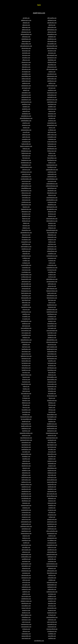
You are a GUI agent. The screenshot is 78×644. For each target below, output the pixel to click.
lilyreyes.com (26, 407)
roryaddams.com (52, 540)
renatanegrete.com (52, 533)
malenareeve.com (52, 431)
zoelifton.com (52, 638)
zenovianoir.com (26, 638)
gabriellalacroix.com (52, 279)
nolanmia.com (26, 508)
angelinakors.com (52, 102)
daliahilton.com (52, 205)
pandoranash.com (26, 524)
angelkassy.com (26, 104)
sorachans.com (52, 594)
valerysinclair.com (52, 622)
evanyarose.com (26, 270)
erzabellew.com (52, 253)
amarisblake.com (26, 76)
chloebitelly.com (52, 191)
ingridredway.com (26, 307)
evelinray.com (52, 274)
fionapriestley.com (26, 279)
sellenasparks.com (52, 571)
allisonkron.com (26, 69)
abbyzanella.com (52, 18)
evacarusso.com (52, 258)
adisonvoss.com (52, 32)
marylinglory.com (52, 445)
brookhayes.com (52, 167)
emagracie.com (52, 240)
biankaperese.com (26, 160)
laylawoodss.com (52, 384)
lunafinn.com (52, 421)
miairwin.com (26, 461)
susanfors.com (52, 601)
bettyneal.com (26, 158)
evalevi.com (52, 263)
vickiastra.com (26, 629)
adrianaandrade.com (26, 34)
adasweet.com (26, 25)
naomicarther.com (52, 482)
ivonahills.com (26, 316)
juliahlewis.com (52, 337)
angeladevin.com (52, 97)
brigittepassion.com (52, 165)
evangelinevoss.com (52, 267)
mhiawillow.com (52, 454)
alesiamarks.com (52, 41)
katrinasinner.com (52, 358)
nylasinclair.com (26, 512)
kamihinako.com (26, 349)
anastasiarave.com (52, 93)
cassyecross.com (26, 181)
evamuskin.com (26, 267)
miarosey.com (26, 468)
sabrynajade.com (26, 550)
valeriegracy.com (26, 620)
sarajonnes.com (26, 561)
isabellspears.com (52, 314)
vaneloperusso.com (26, 624)
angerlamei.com (52, 104)
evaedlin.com (26, 260)
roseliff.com (26, 543)
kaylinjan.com (52, 365)
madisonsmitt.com (52, 428)
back (39, 5)
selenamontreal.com (52, 566)
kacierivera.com (52, 344)
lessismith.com (52, 393)
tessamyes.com (26, 610)
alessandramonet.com (26, 46)
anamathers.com (26, 93)
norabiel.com (52, 508)
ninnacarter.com (52, 503)
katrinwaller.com (26, 361)
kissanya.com (26, 377)
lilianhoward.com (52, 400)
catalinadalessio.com (52, 184)
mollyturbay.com (26, 480)
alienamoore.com (52, 58)
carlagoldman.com (26, 177)
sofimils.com (52, 580)
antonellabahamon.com (26, 118)
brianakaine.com (26, 165)
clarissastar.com (26, 200)
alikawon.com (26, 60)
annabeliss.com (26, 109)
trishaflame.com (26, 617)
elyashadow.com (26, 240)
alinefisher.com (52, 60)
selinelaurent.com (26, 571)
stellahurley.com (52, 599)
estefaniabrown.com (52, 256)
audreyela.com (26, 137)
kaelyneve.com (26, 347)
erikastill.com (26, 253)
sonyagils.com (26, 585)
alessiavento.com (26, 48)
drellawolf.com (26, 221)
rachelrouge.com (52, 529)
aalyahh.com (26, 18)
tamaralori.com (52, 603)
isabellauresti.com (26, 312)
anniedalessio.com (26, 116)
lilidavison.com (26, 403)
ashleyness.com (52, 132)
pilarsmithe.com (52, 526)
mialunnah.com (52, 463)
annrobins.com (52, 116)
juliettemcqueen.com (52, 342)
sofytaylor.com (26, 582)
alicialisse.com (26, 58)
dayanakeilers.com (52, 209)
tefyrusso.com (52, 606)
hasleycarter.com (52, 293)
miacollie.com (52, 456)
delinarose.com (52, 212)
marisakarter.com (26, 442)
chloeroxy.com (52, 195)
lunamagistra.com (26, 424)
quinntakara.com (26, 529)
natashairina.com (26, 491)
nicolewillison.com (52, 496)
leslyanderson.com (26, 393)
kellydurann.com (52, 368)
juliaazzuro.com (52, 335)
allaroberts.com (26, 67)
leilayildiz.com (52, 389)
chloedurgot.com (26, 195)
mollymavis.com (52, 477)
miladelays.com (26, 470)
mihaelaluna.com (52, 468)
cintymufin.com (26, 198)
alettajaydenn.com (52, 48)
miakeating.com (26, 463)
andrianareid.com (26, 97)
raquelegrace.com (26, 531)
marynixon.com (52, 447)
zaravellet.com (52, 636)
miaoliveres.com (26, 466)
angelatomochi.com (26, 102)
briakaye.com (52, 163)
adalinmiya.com (52, 20)
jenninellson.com (52, 323)
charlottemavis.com (26, 191)
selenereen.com (26, 568)
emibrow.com (52, 242)
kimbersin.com (52, 375)
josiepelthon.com (26, 335)
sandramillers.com (26, 557)
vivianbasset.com (52, 631)
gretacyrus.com (52, 286)
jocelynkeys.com (52, 333)
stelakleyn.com (52, 596)
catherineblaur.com (26, 186)
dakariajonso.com (26, 205)
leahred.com (26, 386)
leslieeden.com (52, 391)
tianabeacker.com (52, 613)
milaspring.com (26, 473)
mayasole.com (52, 452)
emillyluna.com (26, 244)
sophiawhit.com (52, 589)
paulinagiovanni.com (26, 526)
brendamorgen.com (26, 163)
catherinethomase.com (52, 186)
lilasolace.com (26, 400)
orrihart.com (52, 517)
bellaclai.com (26, 149)
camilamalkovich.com (52, 170)
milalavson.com (52, 470)
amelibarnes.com (52, 81)
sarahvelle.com (52, 559)
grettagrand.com (26, 288)
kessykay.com (26, 372)
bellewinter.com (26, 156)
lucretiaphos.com (52, 417)
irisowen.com (26, 309)
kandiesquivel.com (52, 349)
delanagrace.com (26, 212)
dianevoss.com (26, 219)
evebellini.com (52, 272)
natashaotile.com (52, 491)
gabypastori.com (26, 281)
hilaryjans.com (52, 300)
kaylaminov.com (26, 363)
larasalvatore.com (26, 384)
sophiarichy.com (26, 589)
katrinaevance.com (52, 356)
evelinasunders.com (26, 274)
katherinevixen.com (26, 356)
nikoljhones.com (26, 501)
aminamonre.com (26, 86)
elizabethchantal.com (52, 230)
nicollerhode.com (26, 498)
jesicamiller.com (52, 326)
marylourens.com (26, 447)
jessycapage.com (26, 333)
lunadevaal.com (26, 421)
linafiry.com (52, 407)
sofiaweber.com (52, 578)
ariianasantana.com (26, 130)
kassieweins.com (26, 354)
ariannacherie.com (52, 125)
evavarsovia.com (52, 270)
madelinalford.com (52, 426)
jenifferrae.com (26, 323)
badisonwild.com (26, 144)
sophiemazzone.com (52, 592)
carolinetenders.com (26, 179)
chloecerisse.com (26, 193)
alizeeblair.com (52, 65)
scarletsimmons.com (52, 564)
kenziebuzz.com (52, 370)
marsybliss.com (52, 442)
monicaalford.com (52, 480)
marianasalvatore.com (26, 440)
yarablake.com (52, 634)
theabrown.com (26, 613)
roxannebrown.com (52, 545)
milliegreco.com (26, 475)
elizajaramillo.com (52, 233)
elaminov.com (52, 223)
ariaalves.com (26, 123)
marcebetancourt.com (26, 438)
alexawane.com (26, 51)
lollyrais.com (52, 410)
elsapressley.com (52, 237)
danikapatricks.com (52, 207)
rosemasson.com (52, 543)
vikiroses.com (26, 631)
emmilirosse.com (26, 249)
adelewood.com (26, 30)
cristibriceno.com (26, 202)
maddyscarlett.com (26, 426)
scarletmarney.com (26, 564)
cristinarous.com (52, 202)
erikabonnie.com (52, 249)
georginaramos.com (52, 281)
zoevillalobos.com (39, 641)
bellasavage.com (52, 151)
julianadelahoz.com (52, 340)
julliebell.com (26, 344)
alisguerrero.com (26, 62)
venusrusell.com (52, 627)
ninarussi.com (52, 501)
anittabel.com (26, 107)
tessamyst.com (52, 610)
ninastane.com (26, 503)
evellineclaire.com (26, 277)
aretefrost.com (52, 121)
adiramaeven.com (26, 32)
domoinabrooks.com (52, 219)
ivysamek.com (26, 319)
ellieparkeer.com (26, 237)
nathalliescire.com (26, 494)
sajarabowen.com (52, 550)
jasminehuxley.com (26, 321)
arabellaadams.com (26, 121)
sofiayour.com (26, 580)
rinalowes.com (26, 538)
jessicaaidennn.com (26, 328)
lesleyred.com (26, 391)
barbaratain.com (52, 144)
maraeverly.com (52, 435)
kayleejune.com (26, 365)
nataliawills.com (52, 484)
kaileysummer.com (52, 347)
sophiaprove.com (52, 587)
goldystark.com (52, 284)
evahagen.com (26, 263)
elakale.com (26, 223)
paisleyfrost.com (26, 519)
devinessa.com (52, 214)
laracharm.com (26, 382)
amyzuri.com (52, 88)
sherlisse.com (52, 575)
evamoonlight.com (26, 265)
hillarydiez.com (26, 302)
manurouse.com (26, 435)
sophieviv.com (26, 594)
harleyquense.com (26, 293)
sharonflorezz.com (52, 573)
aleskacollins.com (26, 44)
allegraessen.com (52, 67)
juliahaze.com (26, 337)
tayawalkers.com (26, 606)
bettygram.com (52, 156)
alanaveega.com (26, 41)
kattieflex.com (52, 361)
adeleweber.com (52, 27)
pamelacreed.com (52, 519)
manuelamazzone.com (52, 433)
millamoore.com (52, 473)
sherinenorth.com (26, 575)
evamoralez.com (52, 265)
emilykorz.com (52, 244)
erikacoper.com (26, 251)
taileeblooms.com (26, 603)
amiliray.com (52, 83)
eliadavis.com (26, 228)
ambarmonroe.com (52, 76)
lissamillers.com (26, 410)
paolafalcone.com (52, 524)
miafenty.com (52, 459)
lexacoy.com (26, 396)
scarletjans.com (52, 561)
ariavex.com (52, 128)
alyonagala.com (26, 72)
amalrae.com (52, 72)
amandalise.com (26, 74)
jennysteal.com (26, 326)
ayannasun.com (26, 142)
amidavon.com (26, 83)
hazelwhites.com (26, 295)
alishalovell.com (52, 62)
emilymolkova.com (26, 246)
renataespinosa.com (26, 533)
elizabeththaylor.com (26, 233)
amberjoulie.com (52, 79)
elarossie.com (26, 226)
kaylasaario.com (52, 363)
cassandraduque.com (52, 179)
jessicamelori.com (26, 330)
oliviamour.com (52, 515)
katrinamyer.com (26, 358)
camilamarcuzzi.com (26, 172)
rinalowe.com (52, 536)
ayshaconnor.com (52, 142)
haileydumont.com (52, 288)
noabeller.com (52, 505)
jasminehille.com (52, 319)
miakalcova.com (52, 461)
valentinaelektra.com (52, 617)
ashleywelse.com (52, 135)
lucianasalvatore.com (26, 417)
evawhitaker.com (26, 272)
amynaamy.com (26, 88)
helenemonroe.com (52, 298)
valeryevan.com (26, 622)
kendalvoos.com (26, 370)
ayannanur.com (52, 139)
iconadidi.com (26, 305)
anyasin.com (52, 118)
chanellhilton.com (26, 188)
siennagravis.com (26, 578)
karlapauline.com (52, 351)
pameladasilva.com (26, 522)
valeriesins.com (52, 620)
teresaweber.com (52, 608)
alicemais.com (52, 53)
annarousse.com (52, 109)
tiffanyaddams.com (26, 615)
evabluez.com (26, 258)
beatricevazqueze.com (26, 146)
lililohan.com (52, 403)
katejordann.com (52, 354)
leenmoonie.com (52, 386)
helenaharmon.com (52, 295)
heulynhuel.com (26, 300)
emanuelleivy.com (26, 242)
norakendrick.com (26, 510)
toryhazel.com (52, 615)
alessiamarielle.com (52, 46)
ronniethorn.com (26, 540)
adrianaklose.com (52, 34)
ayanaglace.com (26, 139)
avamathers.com (52, 137)
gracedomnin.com (26, 286)
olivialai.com (52, 512)
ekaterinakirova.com (52, 221)
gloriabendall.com (26, 284)
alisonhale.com (26, 65)
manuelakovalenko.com (26, 433)
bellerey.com (52, 153)
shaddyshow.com (39, 13)
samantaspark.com (26, 554)
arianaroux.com (26, 125)
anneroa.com (52, 111)
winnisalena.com (26, 634)
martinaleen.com (26, 445)
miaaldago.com (26, 456)
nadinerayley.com (26, 482)
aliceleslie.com (26, 53)
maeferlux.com (26, 431)
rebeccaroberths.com (52, 531)
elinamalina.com (26, 230)
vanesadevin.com (52, 624)
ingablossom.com (52, 305)
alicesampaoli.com (52, 55)
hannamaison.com (26, 291)
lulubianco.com (52, 419)
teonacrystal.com (26, 608)
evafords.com (52, 260)
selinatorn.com (52, 568)
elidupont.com (52, 228)
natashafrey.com (52, 489)
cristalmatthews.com (52, 200)
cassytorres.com (52, 181)
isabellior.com (26, 314)
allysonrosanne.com (52, 69)
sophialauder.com (52, 585)
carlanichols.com (52, 177)
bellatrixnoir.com (26, 153)
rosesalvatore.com (26, 545)
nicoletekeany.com (26, 496)
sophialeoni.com (26, 587)
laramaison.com (52, 382)
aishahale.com (52, 37)
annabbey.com (52, 107)
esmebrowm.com (26, 256)
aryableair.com (52, 130)
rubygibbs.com (26, 547)
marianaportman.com (52, 438)
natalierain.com (52, 487)
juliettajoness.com (26, 342)
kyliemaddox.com (52, 377)
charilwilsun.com (52, 188)
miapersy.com (52, 466)
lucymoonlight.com (26, 419)
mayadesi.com (52, 449)
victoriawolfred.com (52, 629)
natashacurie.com (26, 489)
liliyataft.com (26, 405)
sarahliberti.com (26, 559)
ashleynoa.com (26, 135)
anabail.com (26, 90)
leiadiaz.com (26, 389)
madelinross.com (26, 428)
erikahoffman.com (52, 251)
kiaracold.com (52, 372)
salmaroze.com (26, 552)
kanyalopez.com (26, 351)
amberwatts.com (26, 81)
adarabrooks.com (52, 23)
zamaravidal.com (26, 636)
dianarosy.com (52, 216)
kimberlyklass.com (26, 375)
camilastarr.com (52, 172)
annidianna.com (26, 114)
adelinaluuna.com (52, 30)
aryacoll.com (26, 132)
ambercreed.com (26, 79)
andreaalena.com (52, 95)
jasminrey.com (52, 321)
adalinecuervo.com (26, 20)
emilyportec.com (52, 246)
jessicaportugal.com (52, 330)
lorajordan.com (26, 412)
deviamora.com (26, 214)
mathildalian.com (26, 449)
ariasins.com (26, 128)
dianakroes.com (26, 216)
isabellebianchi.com (52, 312)
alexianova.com (52, 51)
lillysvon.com (52, 405)
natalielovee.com (26, 487)
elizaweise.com (26, 235)
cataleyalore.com (26, 184)
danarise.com (26, 207)
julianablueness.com (26, 340)
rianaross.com (26, 536)
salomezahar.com (52, 552)
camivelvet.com (26, 174)
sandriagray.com (52, 557)
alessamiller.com (52, 44)
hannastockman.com (52, 291)
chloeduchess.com (52, 193)
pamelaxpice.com (52, 522)
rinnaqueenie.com (52, 538)
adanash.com (26, 23)
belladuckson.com (26, 151)
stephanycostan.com (26, 601)
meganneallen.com (26, 454)
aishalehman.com (26, 39)
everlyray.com (52, 277)
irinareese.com (52, 307)
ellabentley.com (52, 235)
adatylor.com (52, 25)
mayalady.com (26, 452)
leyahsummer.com (52, 396)
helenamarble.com (26, 298)
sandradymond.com (52, 554)
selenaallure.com (26, 566)
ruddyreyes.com (52, 547)
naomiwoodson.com (26, 484)
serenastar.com (26, 573)
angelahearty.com (26, 100)
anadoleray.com (52, 90)
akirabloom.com (52, 39)
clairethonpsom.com (52, 198)
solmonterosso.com (52, 582)
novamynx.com (52, 510)
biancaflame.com (52, 158)
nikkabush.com (52, 498)
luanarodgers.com (52, 414)
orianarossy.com (26, 517)
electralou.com (52, 226)
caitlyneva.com (26, 170)
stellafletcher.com (26, 599)
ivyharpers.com (52, 316)
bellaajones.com (52, 146)
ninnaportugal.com (26, 505)
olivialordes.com (26, 515)
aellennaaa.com (26, 37)
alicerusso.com (26, 55)
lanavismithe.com (52, 379)
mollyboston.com (26, 477)
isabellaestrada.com (52, 309)
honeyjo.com (52, 302)
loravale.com (52, 412)
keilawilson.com (26, 368)
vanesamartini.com (26, 627)
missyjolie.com (52, 475)
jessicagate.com (52, 328)
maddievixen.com (52, 424)
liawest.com (52, 398)
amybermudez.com (52, 86)
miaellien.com (26, 459)
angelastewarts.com (52, 100)
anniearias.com (52, 114)
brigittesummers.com (26, 167)
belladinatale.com (52, 149)
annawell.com (26, 111)
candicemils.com (52, 174)
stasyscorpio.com (26, 596)
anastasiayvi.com (26, 95)
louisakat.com (26, 414)
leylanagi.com (26, 398)
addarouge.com (26, 27)
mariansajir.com (52, 440)
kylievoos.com (26, 379)
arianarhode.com (52, 123)
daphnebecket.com (26, 209)
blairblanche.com (52, 160)
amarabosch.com (52, 74)
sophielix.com (26, 592)
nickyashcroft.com (52, 494)
